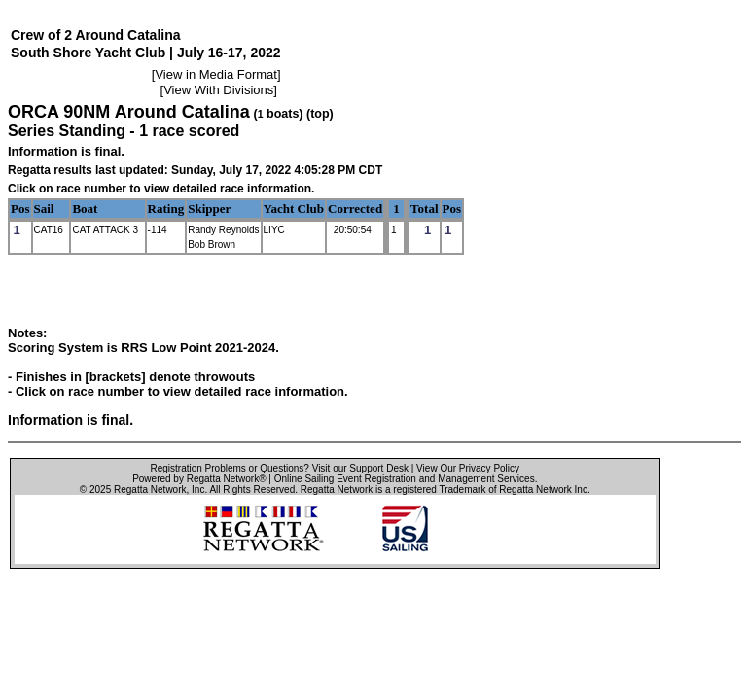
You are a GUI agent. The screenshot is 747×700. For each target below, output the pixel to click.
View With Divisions (218, 90)
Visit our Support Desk (360, 468)
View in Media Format (215, 74)
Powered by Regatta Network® (199, 479)
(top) (320, 114)
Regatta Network (150, 490)
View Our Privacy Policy (468, 468)
